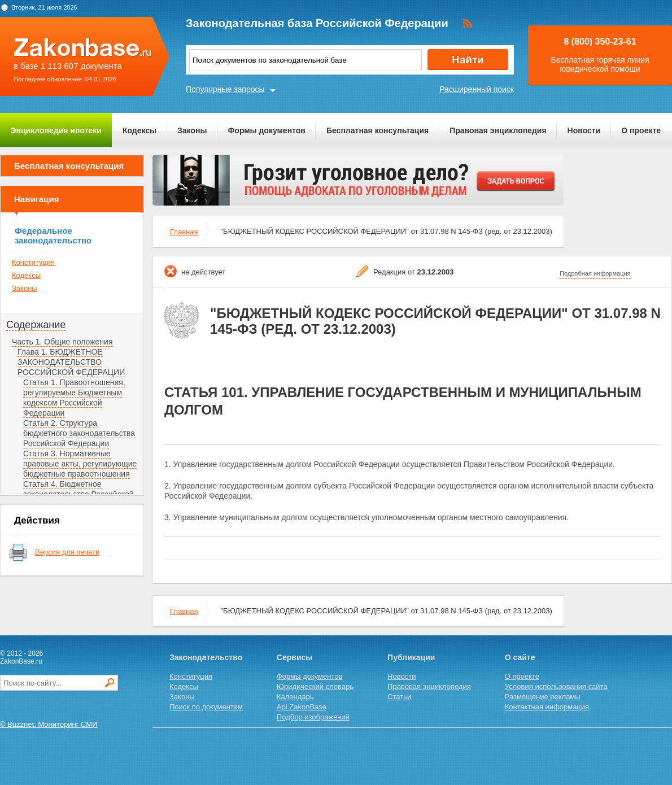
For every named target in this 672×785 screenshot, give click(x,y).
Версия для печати (67, 552)
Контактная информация (547, 707)
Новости (584, 130)
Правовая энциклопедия (498, 130)
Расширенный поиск (477, 89)
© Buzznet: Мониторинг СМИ (49, 724)
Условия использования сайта (556, 686)
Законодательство (206, 657)
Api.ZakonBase (302, 707)
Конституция (33, 262)
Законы (192, 130)
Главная (184, 232)
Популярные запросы (225, 89)
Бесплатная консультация (378, 130)
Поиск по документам (206, 707)
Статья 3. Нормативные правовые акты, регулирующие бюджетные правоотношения (80, 464)
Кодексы (139, 130)
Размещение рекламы (543, 697)
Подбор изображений (313, 717)
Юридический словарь (315, 686)
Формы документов (267, 130)
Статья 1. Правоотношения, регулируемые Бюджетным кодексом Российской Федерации (74, 398)
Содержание (36, 325)
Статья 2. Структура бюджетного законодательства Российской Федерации (79, 433)
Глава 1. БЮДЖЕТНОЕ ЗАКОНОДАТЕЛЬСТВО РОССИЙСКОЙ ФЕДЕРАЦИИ (71, 362)
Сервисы (294, 657)
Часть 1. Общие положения (62, 342)
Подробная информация (595, 273)
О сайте (520, 657)
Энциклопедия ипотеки (56, 130)
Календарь (295, 697)
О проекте (641, 130)
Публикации (411, 657)
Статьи (399, 697)
